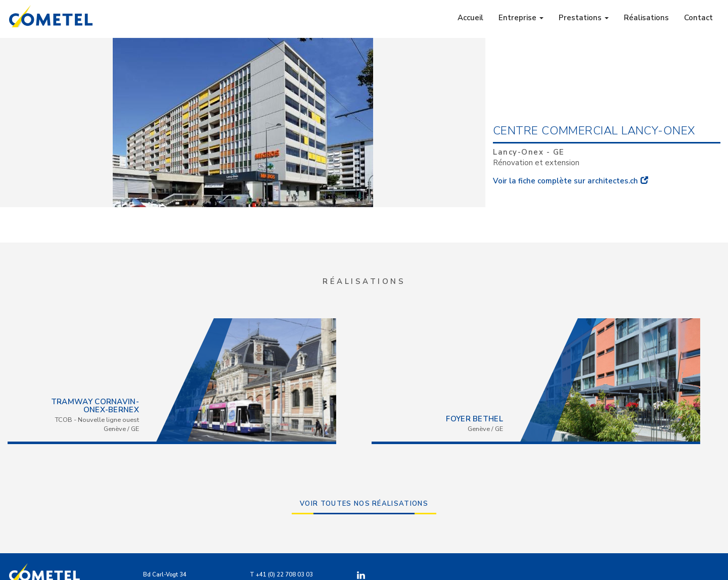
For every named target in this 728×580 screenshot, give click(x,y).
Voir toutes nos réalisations (364, 504)
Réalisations (646, 18)
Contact (698, 18)
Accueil (470, 18)
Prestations (584, 18)
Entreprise (521, 18)
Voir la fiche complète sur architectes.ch (565, 181)
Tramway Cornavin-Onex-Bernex (95, 406)
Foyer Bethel (474, 419)
